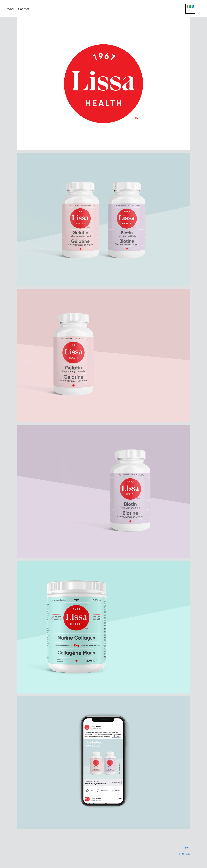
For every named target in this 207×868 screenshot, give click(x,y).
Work (11, 9)
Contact (24, 9)
